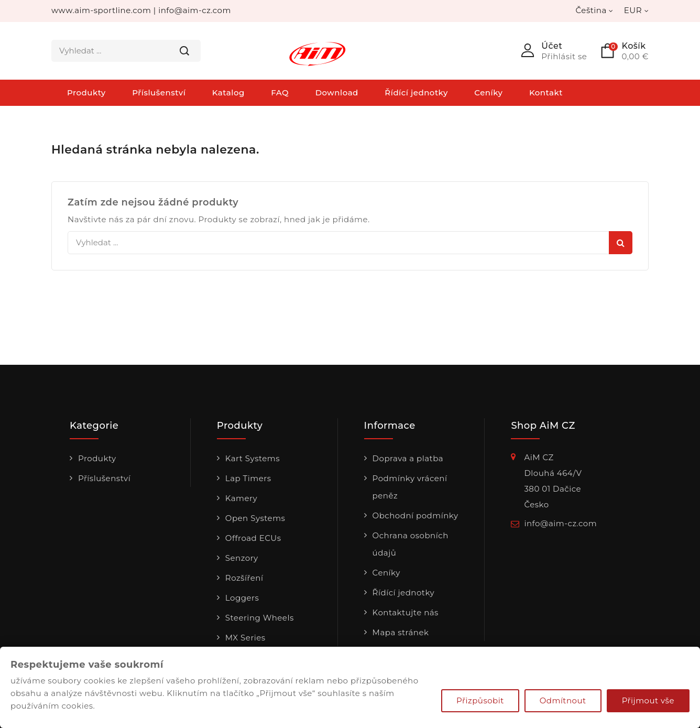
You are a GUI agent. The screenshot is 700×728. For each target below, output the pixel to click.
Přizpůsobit (480, 700)
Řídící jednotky (416, 93)
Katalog (228, 93)
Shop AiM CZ (543, 426)
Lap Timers (248, 478)
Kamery (241, 498)
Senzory (242, 558)
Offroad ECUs (253, 538)
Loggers (242, 598)
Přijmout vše (648, 700)
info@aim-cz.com (195, 10)
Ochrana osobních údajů (411, 544)
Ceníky (488, 93)
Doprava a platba (408, 458)
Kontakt (546, 93)
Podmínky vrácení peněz (410, 487)
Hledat (184, 51)
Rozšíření (244, 578)
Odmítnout (563, 700)
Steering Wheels (260, 618)
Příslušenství (159, 93)
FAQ (280, 93)
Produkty (86, 93)
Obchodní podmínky (415, 515)
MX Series (245, 638)
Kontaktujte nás (406, 612)
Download (337, 93)
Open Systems (255, 518)
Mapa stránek (401, 632)
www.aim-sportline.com (101, 10)
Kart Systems (253, 458)
